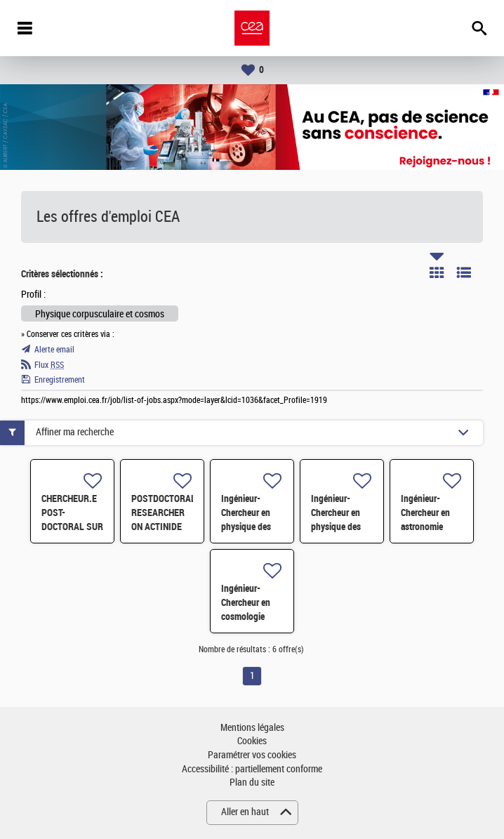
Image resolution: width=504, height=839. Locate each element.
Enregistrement (60, 380)
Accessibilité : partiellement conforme (252, 769)
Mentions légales (252, 728)
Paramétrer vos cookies (252, 755)
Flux (49, 365)
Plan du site (252, 782)
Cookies (252, 741)
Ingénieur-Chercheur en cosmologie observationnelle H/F (252, 616)
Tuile (437, 272)
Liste (464, 272)
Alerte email (54, 350)
